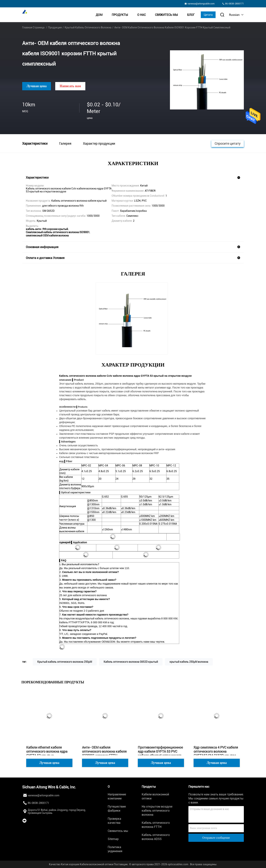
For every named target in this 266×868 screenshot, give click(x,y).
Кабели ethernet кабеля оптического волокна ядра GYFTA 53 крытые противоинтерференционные (49, 752)
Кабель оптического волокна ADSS (156, 837)
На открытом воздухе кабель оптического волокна (157, 811)
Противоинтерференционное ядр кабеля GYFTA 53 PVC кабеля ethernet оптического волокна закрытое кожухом (160, 752)
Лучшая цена (37, 86)
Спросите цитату (228, 143)
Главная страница (33, 27)
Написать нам (70, 86)
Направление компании (117, 796)
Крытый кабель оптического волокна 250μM (65, 662)
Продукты (120, 15)
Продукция (55, 27)
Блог (191, 15)
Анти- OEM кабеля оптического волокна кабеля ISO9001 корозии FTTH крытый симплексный (104, 752)
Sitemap (113, 839)
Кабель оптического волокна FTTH (156, 825)
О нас (141, 15)
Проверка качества (114, 821)
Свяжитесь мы (166, 15)
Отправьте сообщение (216, 838)
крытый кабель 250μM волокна (189, 662)
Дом (99, 15)
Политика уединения (115, 849)
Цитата (208, 15)
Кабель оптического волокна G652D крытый (131, 662)
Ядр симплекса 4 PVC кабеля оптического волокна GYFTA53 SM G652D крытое (216, 751)
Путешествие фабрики (117, 809)
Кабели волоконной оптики (155, 796)
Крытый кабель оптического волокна (88, 27)
